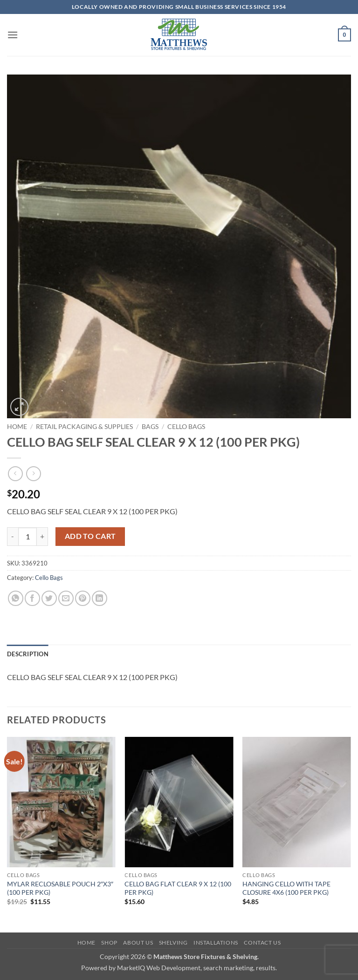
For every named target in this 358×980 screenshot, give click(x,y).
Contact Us (262, 943)
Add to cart (90, 536)
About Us (138, 943)
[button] (13, 35)
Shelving (173, 943)
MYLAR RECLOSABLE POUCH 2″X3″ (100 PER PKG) (60, 888)
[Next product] (15, 473)
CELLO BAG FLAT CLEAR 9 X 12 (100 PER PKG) (178, 888)
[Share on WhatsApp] (16, 598)
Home (17, 427)
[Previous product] (33, 473)
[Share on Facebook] (32, 598)
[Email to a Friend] (66, 598)
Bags (150, 427)
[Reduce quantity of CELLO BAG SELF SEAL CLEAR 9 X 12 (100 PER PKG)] (13, 537)
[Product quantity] (28, 537)
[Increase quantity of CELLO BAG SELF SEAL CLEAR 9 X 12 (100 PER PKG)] (42, 537)
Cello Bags (186, 427)
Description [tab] (28, 654)
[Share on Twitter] (49, 598)
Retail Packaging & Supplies (84, 427)
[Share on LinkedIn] (100, 598)
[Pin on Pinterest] (83, 598)
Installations (216, 943)
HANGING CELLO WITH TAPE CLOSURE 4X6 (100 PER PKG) (286, 888)
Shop (109, 943)
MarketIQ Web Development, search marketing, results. (197, 968)
